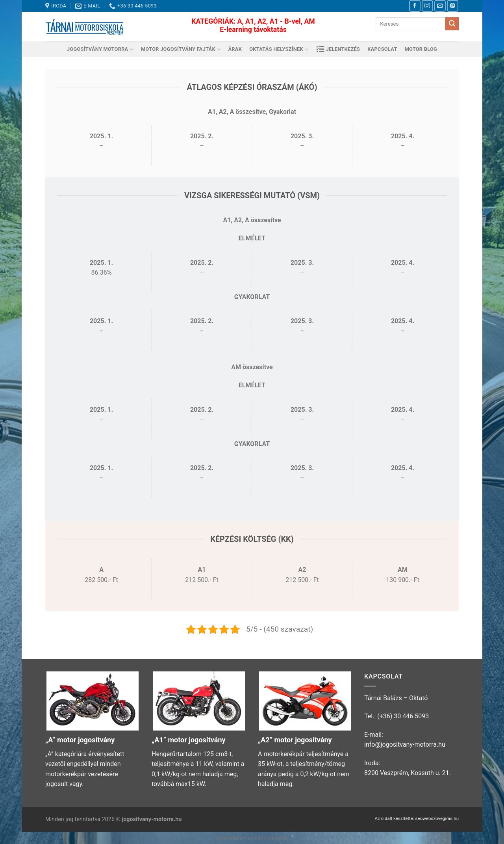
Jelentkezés (338, 49)
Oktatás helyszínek (279, 49)
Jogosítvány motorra (100, 49)
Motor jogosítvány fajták (181, 49)
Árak (235, 49)
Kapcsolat (382, 49)
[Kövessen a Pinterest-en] (453, 6)
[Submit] (452, 24)
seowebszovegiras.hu (437, 818)
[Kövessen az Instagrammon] (427, 6)
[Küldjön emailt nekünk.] (440, 6)
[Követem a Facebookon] (415, 6)
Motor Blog (421, 49)
